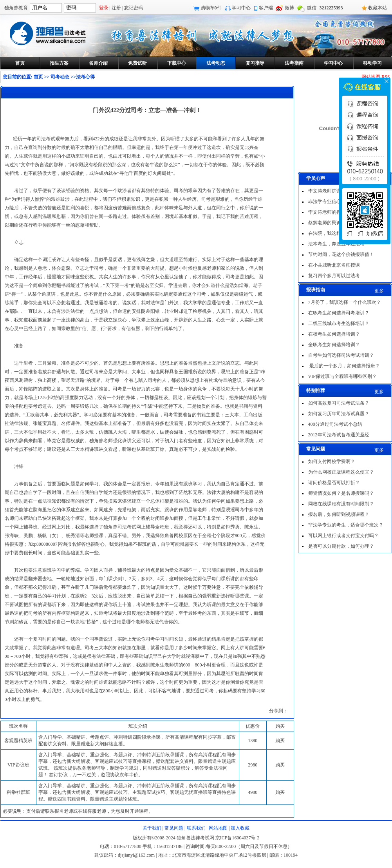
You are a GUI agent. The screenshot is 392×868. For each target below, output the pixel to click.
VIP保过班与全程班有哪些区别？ (342, 376)
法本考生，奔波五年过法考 (336, 244)
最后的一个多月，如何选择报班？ (344, 366)
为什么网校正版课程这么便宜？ (341, 472)
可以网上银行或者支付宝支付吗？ (343, 536)
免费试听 (137, 63)
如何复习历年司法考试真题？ (339, 414)
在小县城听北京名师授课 (334, 265)
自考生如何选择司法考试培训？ (341, 355)
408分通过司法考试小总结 (335, 424)
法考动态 (216, 63)
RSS (386, 77)
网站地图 (371, 77)
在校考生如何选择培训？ (334, 334)
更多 (379, 291)
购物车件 (211, 8)
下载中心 (177, 63)
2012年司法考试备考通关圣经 (339, 435)
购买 (280, 741)
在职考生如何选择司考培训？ (339, 313)
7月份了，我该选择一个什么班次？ (345, 302)
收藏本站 (378, 8)
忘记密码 (134, 8)
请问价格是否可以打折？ (334, 483)
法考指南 (294, 63)
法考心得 (85, 77)
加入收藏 (240, 828)
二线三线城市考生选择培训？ (339, 323)
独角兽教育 (16, 8)
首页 (20, 63)
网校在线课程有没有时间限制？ (341, 504)
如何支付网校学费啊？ (332, 461)
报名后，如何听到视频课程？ (339, 514)
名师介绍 (98, 63)
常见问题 (174, 828)
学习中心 (241, 8)
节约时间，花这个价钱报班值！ (341, 254)
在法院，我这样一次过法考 (336, 233)
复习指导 (255, 63)
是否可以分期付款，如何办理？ (341, 546)
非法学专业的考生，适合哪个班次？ (346, 525)
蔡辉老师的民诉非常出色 (334, 223)
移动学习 (372, 63)
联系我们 (196, 828)
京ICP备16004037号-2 (238, 838)
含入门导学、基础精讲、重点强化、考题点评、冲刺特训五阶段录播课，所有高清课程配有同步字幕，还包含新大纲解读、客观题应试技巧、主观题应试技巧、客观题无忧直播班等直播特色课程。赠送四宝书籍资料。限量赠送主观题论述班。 (137, 792)
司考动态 (60, 77)
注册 (116, 8)
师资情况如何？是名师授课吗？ (341, 493)
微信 (312, 8)
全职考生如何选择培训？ (334, 345)
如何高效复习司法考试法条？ (339, 403)
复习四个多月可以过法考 (334, 276)
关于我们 (152, 828)
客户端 (266, 8)
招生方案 (59, 63)
